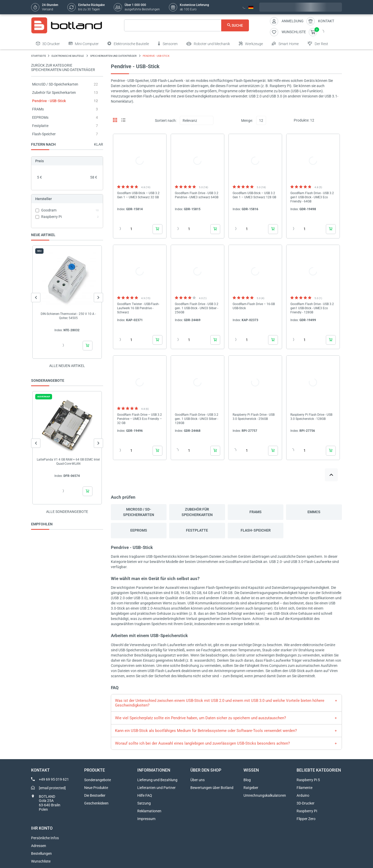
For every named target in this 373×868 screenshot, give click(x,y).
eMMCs (314, 512)
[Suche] (187, 25)
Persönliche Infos (45, 838)
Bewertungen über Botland (212, 788)
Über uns (198, 780)
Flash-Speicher (44, 134)
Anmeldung (293, 21)
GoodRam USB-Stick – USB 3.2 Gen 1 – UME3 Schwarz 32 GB (138, 195)
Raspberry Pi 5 (308, 780)
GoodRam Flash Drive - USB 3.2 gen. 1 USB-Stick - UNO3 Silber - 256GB (197, 308)
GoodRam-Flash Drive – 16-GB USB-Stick (254, 306)
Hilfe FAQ (145, 795)
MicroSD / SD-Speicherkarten (55, 84)
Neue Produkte (96, 788)
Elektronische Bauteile (128, 44)
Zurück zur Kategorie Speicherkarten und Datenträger (63, 68)
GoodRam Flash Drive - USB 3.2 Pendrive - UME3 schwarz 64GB (197, 195)
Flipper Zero (306, 819)
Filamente (304, 788)
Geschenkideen (96, 803)
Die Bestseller (95, 795)
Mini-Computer (84, 44)
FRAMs (38, 109)
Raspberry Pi (307, 811)
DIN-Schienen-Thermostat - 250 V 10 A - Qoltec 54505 (68, 316)
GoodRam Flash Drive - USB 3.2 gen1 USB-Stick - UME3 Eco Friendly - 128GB (312, 308)
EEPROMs (40, 117)
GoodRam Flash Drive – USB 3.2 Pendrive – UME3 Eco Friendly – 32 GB (139, 419)
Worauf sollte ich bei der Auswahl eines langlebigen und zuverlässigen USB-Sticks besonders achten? (202, 743)
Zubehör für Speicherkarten (54, 93)
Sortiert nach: (166, 121)
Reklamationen (149, 811)
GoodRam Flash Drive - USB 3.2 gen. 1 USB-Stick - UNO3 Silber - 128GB (197, 419)
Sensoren (168, 44)
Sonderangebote (98, 780)
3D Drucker (48, 44)
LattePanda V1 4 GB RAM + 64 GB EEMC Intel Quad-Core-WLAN (68, 462)
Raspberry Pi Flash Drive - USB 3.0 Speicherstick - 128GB (311, 417)
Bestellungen (41, 853)
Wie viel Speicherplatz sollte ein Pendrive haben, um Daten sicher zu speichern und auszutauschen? (200, 718)
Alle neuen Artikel (67, 366)
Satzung (144, 803)
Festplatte (40, 126)
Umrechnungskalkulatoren (265, 795)
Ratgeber (251, 788)
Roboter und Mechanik (208, 44)
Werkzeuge (251, 44)
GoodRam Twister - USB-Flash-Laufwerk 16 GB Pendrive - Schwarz (138, 308)
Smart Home (285, 44)
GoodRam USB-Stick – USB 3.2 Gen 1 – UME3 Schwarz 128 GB (254, 195)
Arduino (303, 795)
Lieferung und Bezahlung (157, 780)
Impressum (146, 819)
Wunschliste (41, 861)
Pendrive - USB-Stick (49, 101)
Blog (247, 780)
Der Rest (318, 44)
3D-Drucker (306, 803)
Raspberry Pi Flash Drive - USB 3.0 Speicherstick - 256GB (254, 417)
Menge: (247, 121)
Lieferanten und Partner (156, 788)
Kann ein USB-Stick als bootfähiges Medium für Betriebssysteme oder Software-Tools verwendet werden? (206, 731)
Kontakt (326, 21)
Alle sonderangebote (67, 512)
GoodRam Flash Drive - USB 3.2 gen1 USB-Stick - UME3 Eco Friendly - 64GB (312, 197)
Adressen (39, 846)
